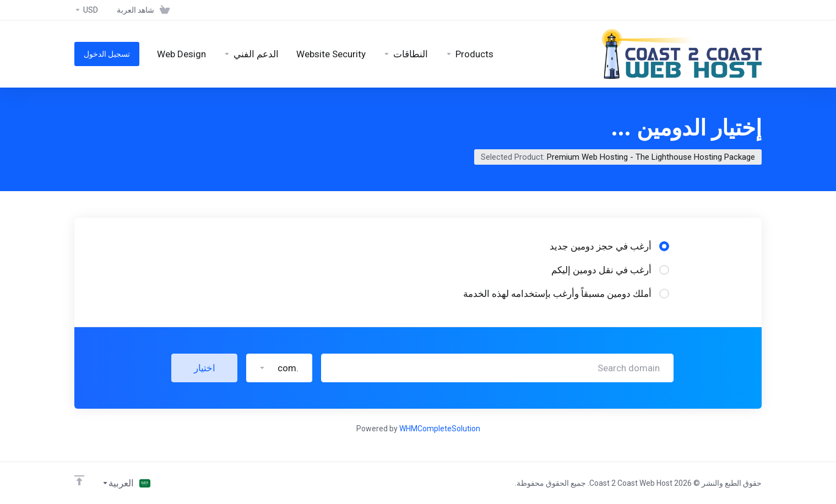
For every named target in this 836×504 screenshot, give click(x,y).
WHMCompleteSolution (440, 429)
